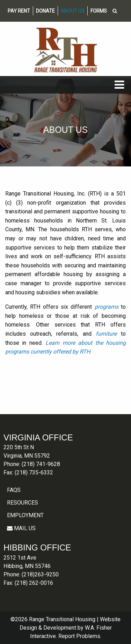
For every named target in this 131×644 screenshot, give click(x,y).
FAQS (14, 490)
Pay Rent (19, 11)
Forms (99, 11)
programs (107, 307)
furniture (106, 334)
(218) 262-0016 (34, 583)
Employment (25, 515)
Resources (23, 503)
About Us (73, 11)
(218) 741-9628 (41, 464)
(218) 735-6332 (34, 472)
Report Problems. (80, 636)
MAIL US (21, 528)
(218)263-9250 (40, 574)
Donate (45, 11)
